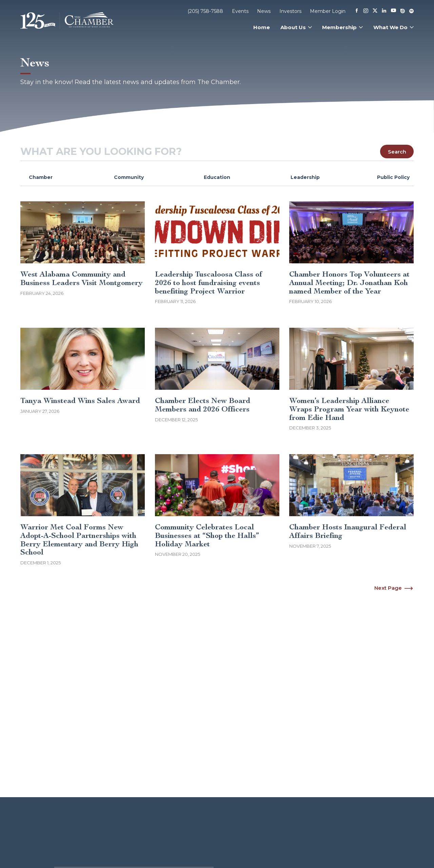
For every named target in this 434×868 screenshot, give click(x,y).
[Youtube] (393, 11)
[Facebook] (357, 11)
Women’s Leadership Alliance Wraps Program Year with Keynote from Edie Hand (349, 409)
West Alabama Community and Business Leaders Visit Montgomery (82, 278)
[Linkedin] (384, 11)
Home (262, 27)
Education (217, 177)
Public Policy (393, 177)
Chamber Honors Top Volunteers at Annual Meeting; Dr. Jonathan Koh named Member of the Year (349, 282)
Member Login (328, 11)
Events (240, 11)
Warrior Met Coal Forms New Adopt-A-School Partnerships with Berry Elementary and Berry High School (79, 540)
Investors (290, 11)
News (264, 11)
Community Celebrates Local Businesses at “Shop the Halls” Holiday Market (207, 535)
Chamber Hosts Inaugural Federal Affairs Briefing (348, 531)
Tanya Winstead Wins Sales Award (80, 401)
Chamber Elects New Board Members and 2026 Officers (203, 405)
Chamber (41, 177)
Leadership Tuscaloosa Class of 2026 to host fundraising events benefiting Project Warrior (209, 282)
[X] (375, 11)
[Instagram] (366, 11)
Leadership (305, 177)
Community (129, 177)
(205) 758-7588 (205, 11)
